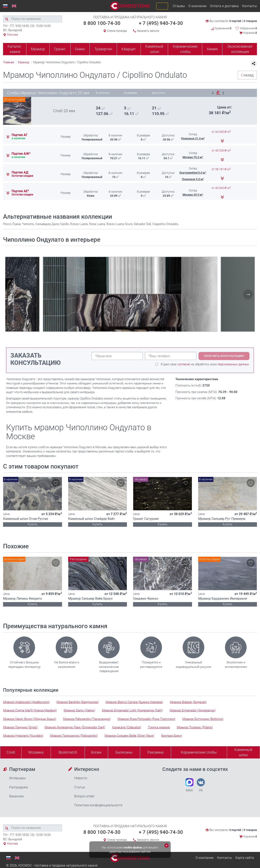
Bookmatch (68, 752)
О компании (197, 6)
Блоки (96, 752)
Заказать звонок (148, 31)
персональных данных (233, 364)
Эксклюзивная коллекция (240, 49)
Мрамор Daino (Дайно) (79, 710)
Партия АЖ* (21, 154)
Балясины (124, 752)
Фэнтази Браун (172, 736)
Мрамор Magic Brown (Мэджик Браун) (30, 719)
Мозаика (36, 752)
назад (246, 75)
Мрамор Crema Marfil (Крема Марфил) (30, 710)
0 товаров (250, 21)
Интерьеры (17, 778)
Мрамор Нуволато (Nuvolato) (23, 736)
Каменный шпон (154, 49)
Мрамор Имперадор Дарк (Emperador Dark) (75, 727)
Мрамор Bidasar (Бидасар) (188, 702)
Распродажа (19, 787)
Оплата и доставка (224, 6)
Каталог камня (15, 49)
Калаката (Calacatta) (127, 727)
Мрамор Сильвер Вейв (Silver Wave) (129, 736)
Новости (81, 778)
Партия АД (20, 172)
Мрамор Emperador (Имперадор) (193, 710)
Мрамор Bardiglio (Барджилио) (78, 702)
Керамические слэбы (185, 49)
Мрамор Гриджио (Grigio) (20, 727)
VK (201, 785)
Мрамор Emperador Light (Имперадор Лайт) (132, 710)
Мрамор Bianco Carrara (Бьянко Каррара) (134, 702)
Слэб (11, 752)
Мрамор (38, 49)
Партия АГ (20, 135)
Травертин (103, 49)
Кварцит (129, 49)
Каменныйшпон (243, 752)
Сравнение (221, 28)
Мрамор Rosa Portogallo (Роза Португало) (146, 719)
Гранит (60, 49)
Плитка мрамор (159, 727)
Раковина (155, 752)
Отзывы (179, 6)
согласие (184, 364)
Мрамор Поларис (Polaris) (195, 727)
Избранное (249, 28)
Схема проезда (117, 31)
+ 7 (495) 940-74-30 (161, 23)
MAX (189, 785)
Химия (212, 49)
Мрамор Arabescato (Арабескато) (26, 702)
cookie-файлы (133, 847)
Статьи (80, 787)
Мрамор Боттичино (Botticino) (203, 719)
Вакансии (16, 796)
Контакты (250, 6)
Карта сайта (245, 858)
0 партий (235, 21)
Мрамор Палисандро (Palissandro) (74, 736)
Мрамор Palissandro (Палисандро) (87, 719)
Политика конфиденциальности (98, 805)
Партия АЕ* (20, 191)
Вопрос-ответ (85, 796)
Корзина (250, 33)
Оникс (80, 49)
